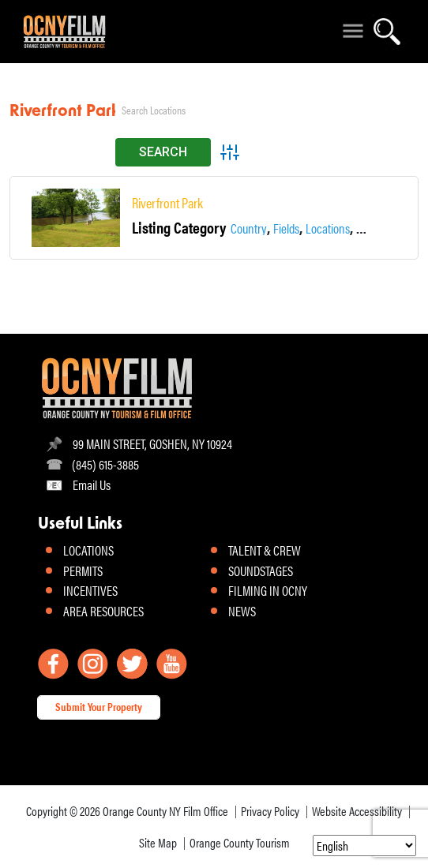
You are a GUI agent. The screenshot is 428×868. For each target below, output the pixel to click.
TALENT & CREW (265, 550)
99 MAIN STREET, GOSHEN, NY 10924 (152, 443)
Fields (286, 228)
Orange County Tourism (240, 842)
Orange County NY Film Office (165, 811)
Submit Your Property (99, 706)
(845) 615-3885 (105, 464)
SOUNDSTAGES (261, 571)
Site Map (158, 842)
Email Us (92, 484)
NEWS (242, 611)
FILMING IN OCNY (268, 590)
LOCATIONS (88, 550)
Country (249, 228)
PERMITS (83, 571)
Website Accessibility (357, 811)
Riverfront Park (167, 203)
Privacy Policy (270, 811)
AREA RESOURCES (103, 611)
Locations (328, 228)
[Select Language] (364, 846)
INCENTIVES (90, 590)
